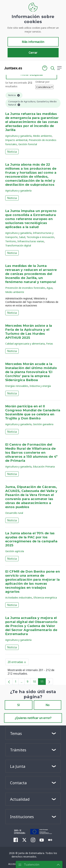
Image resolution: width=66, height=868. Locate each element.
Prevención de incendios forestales (25, 288)
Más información (33, 42)
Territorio (11, 241)
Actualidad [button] (20, 799)
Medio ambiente (42, 136)
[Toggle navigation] (27, 68)
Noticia (12, 152)
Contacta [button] (18, 783)
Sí (18, 705)
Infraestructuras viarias (31, 241)
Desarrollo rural (14, 513)
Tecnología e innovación (40, 237)
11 (43, 682)
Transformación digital (18, 245)
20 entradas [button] (18, 663)
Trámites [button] (18, 750)
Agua (50, 288)
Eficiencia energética (45, 598)
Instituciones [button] (22, 817)
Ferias (50, 344)
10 (35, 682)
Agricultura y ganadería (18, 136)
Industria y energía (40, 386)
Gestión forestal (28, 144)
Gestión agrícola (15, 551)
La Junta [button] (18, 766)
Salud (22, 237)
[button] (45, 68)
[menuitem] (16, 840)
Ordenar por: (43, 82)
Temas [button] (16, 733)
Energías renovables (17, 386)
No (48, 705)
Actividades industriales (19, 598)
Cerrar (33, 53)
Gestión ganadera (43, 424)
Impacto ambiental (16, 140)
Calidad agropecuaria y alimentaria (25, 344)
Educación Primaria (44, 467)
